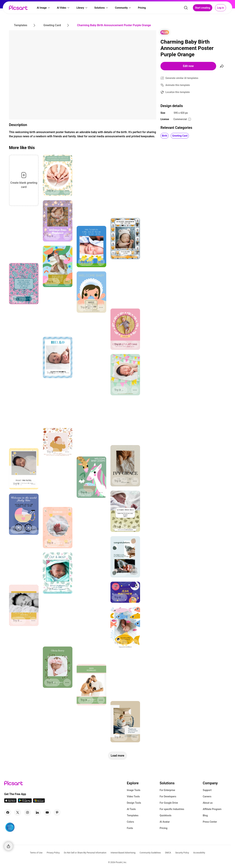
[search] (186, 8)
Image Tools (134, 790)
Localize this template (178, 92)
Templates (133, 815)
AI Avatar (165, 822)
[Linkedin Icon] (37, 812)
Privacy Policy (53, 853)
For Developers (168, 796)
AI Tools (131, 809)
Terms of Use (36, 853)
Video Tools (133, 796)
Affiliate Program (212, 809)
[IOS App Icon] (10, 802)
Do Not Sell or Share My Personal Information (85, 853)
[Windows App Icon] (39, 802)
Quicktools (166, 815)
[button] (44, 8)
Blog (205, 815)
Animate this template (178, 85)
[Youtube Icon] (47, 812)
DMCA (168, 853)
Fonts (130, 828)
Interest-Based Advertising (123, 853)
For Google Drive (169, 803)
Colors (130, 822)
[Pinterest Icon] (57, 812)
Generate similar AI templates (182, 78)
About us (208, 803)
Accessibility (199, 853)
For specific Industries (172, 809)
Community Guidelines (150, 853)
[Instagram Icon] (27, 812)
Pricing (163, 828)
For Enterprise (167, 790)
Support (207, 790)
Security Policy (182, 853)
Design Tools (134, 803)
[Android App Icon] (25, 802)
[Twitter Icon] (18, 812)
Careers (207, 796)
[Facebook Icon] (8, 812)
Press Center (210, 822)
